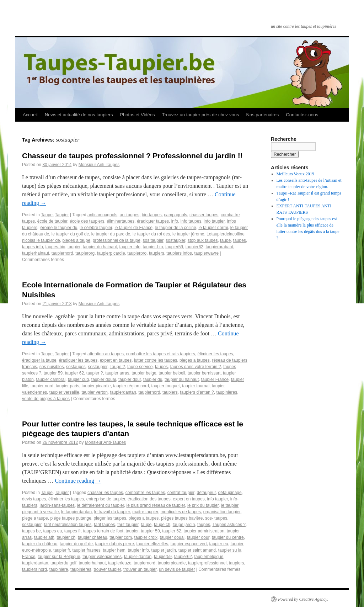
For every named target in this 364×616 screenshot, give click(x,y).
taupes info (33, 247)
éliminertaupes (121, 221)
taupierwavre (206, 253)
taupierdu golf (63, 563)
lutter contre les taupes (156, 360)
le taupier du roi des (151, 234)
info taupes (191, 221)
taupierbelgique (209, 557)
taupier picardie (96, 386)
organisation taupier (222, 512)
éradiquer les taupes (78, 360)
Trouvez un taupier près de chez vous (200, 115)
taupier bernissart (204, 373)
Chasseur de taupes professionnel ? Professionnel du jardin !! (132, 156)
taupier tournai (196, 386)
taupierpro (137, 253)
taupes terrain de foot (103, 531)
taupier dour (130, 379)
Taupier (62, 215)
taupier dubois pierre (115, 544)
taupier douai (104, 379)
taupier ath (44, 537)
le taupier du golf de (70, 234)
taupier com (121, 537)
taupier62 (194, 247)
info (175, 221)
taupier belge (144, 373)
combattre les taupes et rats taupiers (161, 354)
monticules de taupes (181, 512)
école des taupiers (87, 221)
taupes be (31, 531)
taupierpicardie (111, 253)
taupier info (130, 247)
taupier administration (204, 531)
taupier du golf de (76, 544)
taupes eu (52, 531)
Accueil (30, 115)
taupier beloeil (172, 373)
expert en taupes (116, 360)
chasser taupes (204, 215)
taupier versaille (64, 392)
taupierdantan (123, 392)
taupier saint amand (197, 550)
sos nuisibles (52, 367)
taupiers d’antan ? (197, 392)
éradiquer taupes (153, 221)
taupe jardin (184, 525)
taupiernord (62, 253)
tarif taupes (104, 525)
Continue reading (78, 481)
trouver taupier (108, 569)
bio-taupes (152, 215)
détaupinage (230, 493)
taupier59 (174, 247)
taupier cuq (78, 379)
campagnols (176, 215)
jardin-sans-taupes (57, 505)
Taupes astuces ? (229, 525)
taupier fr (62, 550)
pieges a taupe (76, 240)
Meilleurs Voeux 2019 (295, 174)
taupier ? (95, 373)
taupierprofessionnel (207, 563)
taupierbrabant (219, 247)
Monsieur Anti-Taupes (99, 165)
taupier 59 (53, 373)
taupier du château (40, 544)
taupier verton (94, 392)
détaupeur (206, 493)
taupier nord (42, 386)
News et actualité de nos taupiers (79, 115)
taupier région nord (131, 386)
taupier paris (68, 386)
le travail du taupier (112, 512)
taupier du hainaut (100, 247)
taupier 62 (74, 373)
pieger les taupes (110, 518)
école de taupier (52, 221)
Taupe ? (117, 367)
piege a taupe (35, 518)
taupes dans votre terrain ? (196, 367)
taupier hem (114, 550)
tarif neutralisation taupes (68, 525)
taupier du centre (228, 537)
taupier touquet (166, 386)
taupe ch (162, 525)
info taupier (214, 221)
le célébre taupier (96, 228)
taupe (225, 240)
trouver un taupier (140, 569)
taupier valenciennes (102, 557)
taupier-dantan (138, 557)
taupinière (59, 569)
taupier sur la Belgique (59, 557)
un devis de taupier (177, 569)
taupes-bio (55, 247)
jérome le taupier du (58, 228)
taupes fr (73, 531)
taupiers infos (179, 253)
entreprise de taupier (106, 499)
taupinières (227, 392)
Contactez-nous (302, 115)
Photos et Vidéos (137, 115)
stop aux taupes (203, 240)
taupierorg (85, 253)
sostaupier (175, 240)
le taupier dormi (213, 228)
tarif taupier (128, 525)
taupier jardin (164, 550)
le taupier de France (133, 228)
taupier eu (218, 544)
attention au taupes (106, 354)
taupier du (153, 379)
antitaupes (130, 215)
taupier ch (66, 537)
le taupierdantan (76, 512)
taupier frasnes (86, 550)
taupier (74, 247)
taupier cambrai (51, 379)
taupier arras (117, 373)
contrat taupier (181, 493)
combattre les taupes (145, 493)
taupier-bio (153, 247)
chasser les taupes (105, 493)
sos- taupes (216, 518)
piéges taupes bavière (182, 518)
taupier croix (146, 537)
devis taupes (34, 499)
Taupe (47, 215)
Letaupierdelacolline (226, 234)
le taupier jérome (188, 234)
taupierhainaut (36, 253)
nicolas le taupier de (41, 240)
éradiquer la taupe (39, 360)
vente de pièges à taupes (46, 399)
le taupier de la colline (176, 228)
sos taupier (153, 240)
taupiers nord (34, 569)
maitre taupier (145, 512)
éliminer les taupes (215, 354)
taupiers (157, 253)
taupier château (93, 537)
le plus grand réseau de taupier (156, 505)
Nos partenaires (263, 115)
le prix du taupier (203, 505)
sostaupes (76, 367)
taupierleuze (120, 563)
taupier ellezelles (152, 544)
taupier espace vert (189, 544)
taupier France (215, 379)
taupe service (140, 367)
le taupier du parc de (111, 234)
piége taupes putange (71, 518)
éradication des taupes (149, 499)
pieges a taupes (195, 360)
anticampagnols (102, 215)
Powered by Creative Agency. (303, 599)
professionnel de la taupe (117, 240)
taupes (240, 240)
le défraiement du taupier (101, 505)
